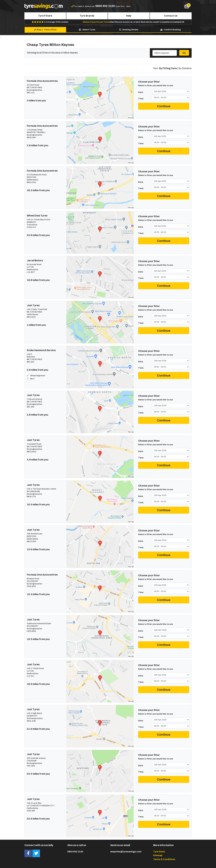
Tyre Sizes (159, 852)
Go (184, 53)
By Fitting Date (168, 68)
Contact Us (171, 16)
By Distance (185, 68)
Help (129, 16)
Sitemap (158, 855)
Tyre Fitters (45, 16)
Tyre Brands (87, 16)
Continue (164, 106)
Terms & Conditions (164, 859)
